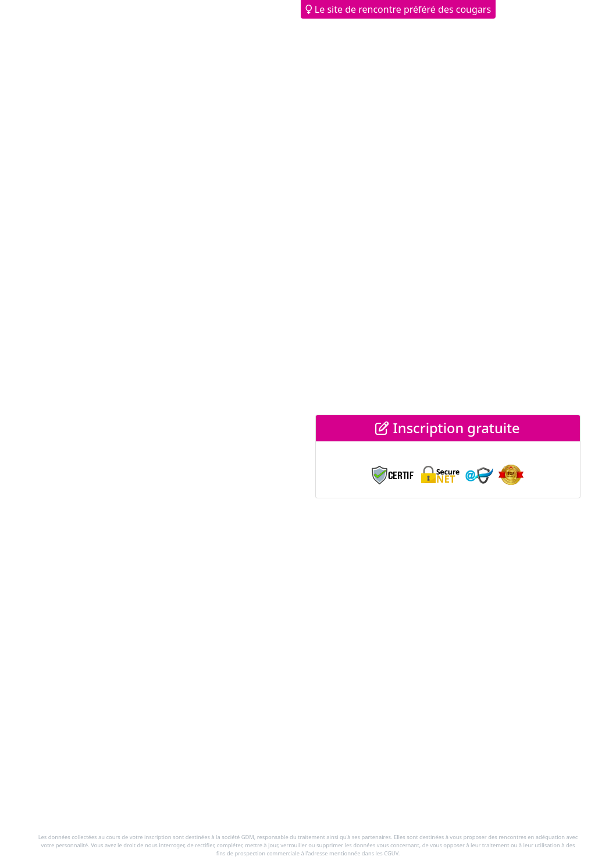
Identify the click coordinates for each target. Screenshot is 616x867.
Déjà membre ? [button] (539, 9)
